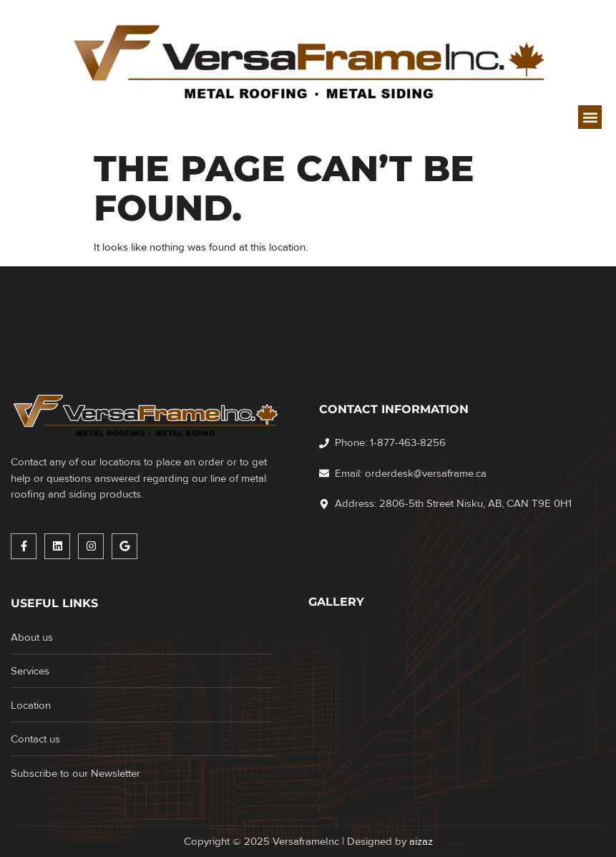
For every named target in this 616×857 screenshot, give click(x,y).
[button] (590, 117)
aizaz (421, 841)
